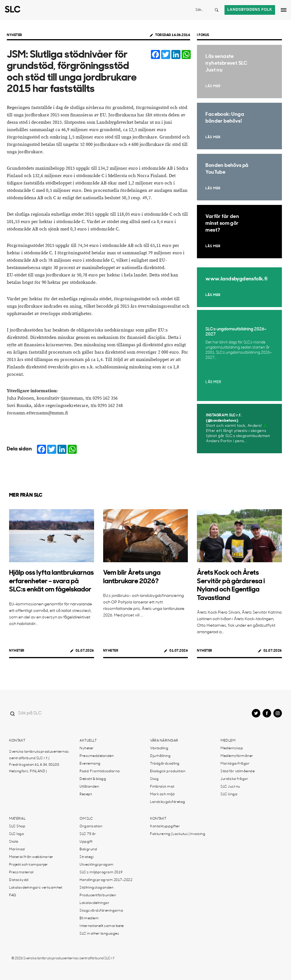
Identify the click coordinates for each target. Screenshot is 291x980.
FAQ (13, 895)
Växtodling (159, 748)
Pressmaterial (21, 872)
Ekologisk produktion (168, 771)
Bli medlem (89, 918)
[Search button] (217, 10)
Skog (154, 779)
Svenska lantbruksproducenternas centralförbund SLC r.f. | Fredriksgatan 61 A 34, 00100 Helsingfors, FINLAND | (39, 762)
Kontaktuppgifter (165, 826)
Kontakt (17, 741)
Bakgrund (88, 849)
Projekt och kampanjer (29, 865)
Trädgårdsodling (165, 764)
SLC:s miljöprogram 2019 (101, 872)
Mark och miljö (162, 794)
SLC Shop (17, 826)
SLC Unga (229, 794)
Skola (14, 842)
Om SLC (86, 819)
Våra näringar (164, 741)
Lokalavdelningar (94, 903)
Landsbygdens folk (250, 10)
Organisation (91, 826)
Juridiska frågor (234, 779)
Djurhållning (160, 756)
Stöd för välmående (238, 771)
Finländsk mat (162, 787)
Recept (86, 794)
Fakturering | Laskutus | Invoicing (178, 834)
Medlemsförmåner (237, 756)
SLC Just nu (230, 787)
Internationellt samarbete (102, 926)
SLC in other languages (99, 934)
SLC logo (16, 834)
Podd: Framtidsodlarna (100, 771)
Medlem (228, 741)
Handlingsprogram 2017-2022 (106, 880)
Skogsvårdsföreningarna (101, 911)
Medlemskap (232, 748)
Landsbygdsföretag (168, 802)
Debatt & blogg (93, 779)
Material (17, 819)
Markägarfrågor (235, 764)
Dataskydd (19, 880)
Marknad (17, 849)
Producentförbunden (98, 895)
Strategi (87, 857)
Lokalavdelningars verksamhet (36, 888)
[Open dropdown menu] (284, 10)
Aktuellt (88, 741)
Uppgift (86, 842)
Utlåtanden (89, 787)
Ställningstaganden (96, 888)
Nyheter (14, 35)
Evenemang (90, 764)
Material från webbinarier (31, 857)
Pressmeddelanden (97, 756)
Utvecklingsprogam (97, 865)
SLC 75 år (88, 834)
